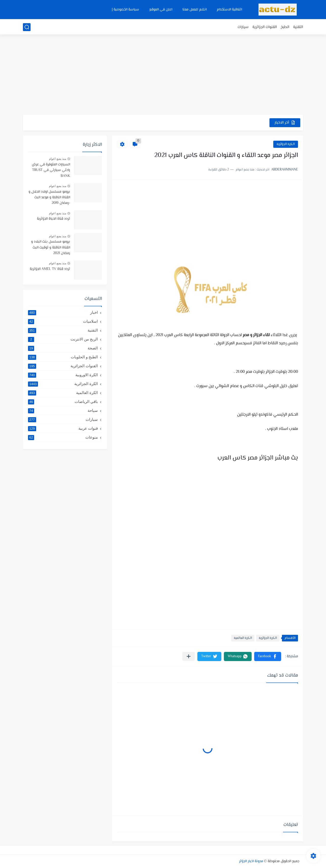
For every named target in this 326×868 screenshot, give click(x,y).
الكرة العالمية (243, 638)
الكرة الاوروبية (63, 375)
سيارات (243, 27)
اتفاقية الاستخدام (229, 10)
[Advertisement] (163, 75)
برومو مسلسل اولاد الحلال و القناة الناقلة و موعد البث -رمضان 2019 (49, 198)
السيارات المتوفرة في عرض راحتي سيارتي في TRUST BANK (51, 170)
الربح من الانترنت (63, 339)
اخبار (63, 312)
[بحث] (27, 27)
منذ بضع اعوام (58, 159)
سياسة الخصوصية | (125, 10)
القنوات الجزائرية (265, 27)
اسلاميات (63, 321)
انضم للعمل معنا (194, 10)
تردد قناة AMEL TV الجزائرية (50, 269)
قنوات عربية (63, 428)
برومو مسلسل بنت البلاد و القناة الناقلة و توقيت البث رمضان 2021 (51, 248)
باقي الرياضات (63, 402)
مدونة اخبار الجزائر (251, 861)
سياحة (63, 411)
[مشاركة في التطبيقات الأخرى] (189, 656)
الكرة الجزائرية (286, 144)
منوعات (63, 437)
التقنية (298, 27)
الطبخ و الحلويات (63, 357)
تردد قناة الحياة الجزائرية (53, 219)
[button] (268, 656)
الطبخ (285, 27)
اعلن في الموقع (161, 10)
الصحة (63, 348)
